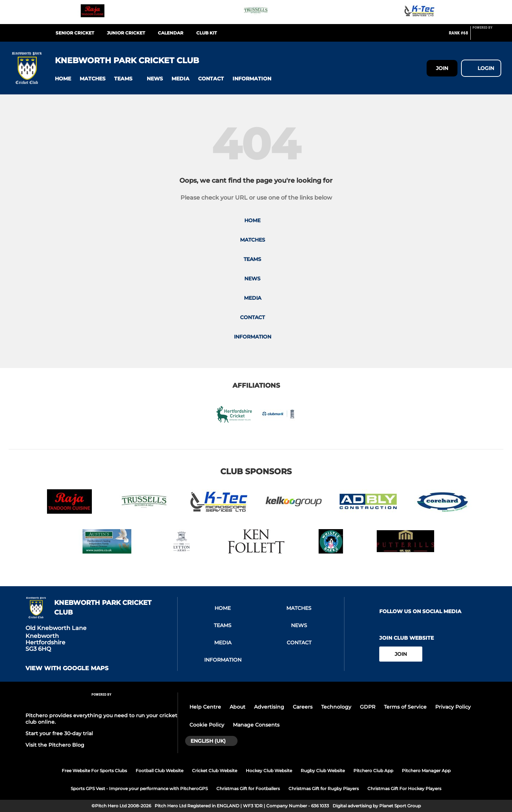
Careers (303, 707)
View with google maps (67, 668)
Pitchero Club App (373, 771)
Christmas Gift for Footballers (248, 788)
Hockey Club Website (269, 771)
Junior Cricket (126, 33)
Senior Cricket (75, 33)
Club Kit (206, 33)
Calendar (171, 33)
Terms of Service (405, 707)
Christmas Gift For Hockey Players (404, 788)
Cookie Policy (207, 725)
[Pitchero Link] (487, 36)
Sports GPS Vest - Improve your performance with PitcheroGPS (139, 788)
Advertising (269, 707)
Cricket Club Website (215, 771)
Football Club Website (159, 771)
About (238, 707)
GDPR (368, 707)
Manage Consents (256, 725)
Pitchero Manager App (426, 771)
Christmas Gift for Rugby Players (324, 788)
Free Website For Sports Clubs (94, 771)
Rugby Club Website (323, 771)
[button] (63, 79)
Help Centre (205, 707)
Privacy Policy (453, 707)
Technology (336, 707)
